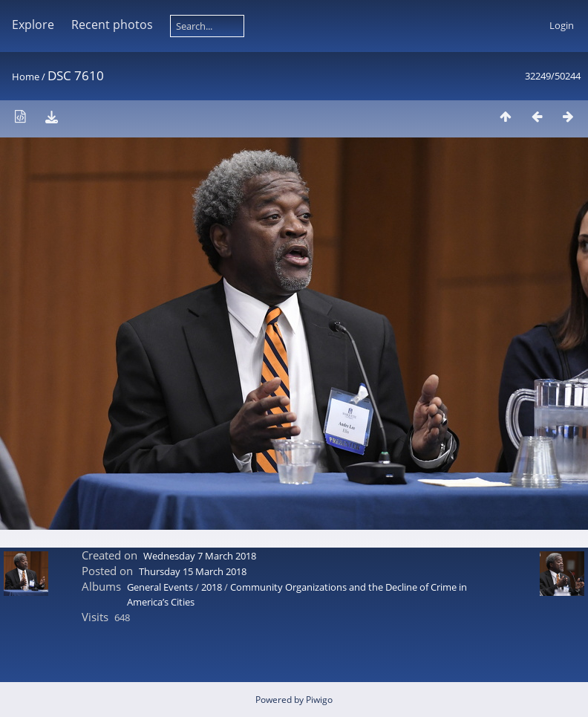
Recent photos (112, 25)
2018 (212, 587)
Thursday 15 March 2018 (193, 571)
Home (26, 77)
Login (562, 25)
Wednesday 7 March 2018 (200, 556)
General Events (160, 587)
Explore (33, 25)
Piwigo (319, 700)
